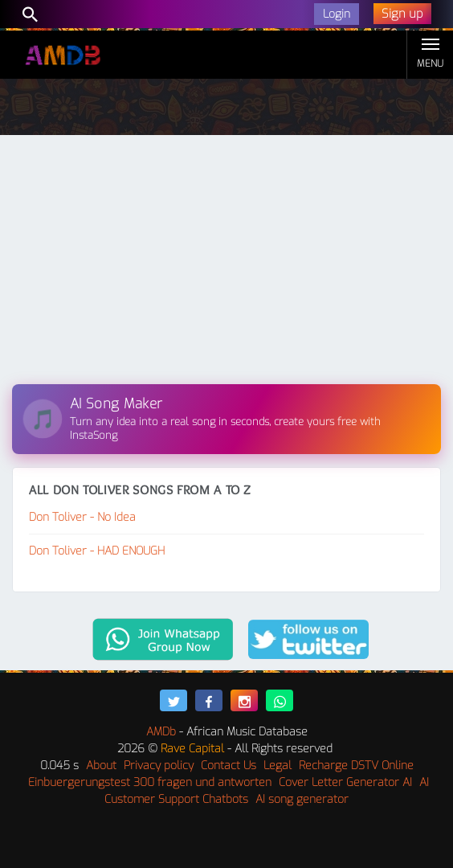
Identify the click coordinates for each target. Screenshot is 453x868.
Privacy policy (159, 766)
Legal (278, 766)
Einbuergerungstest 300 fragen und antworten (150, 782)
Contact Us (229, 766)
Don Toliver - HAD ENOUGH (97, 551)
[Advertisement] (226, 264)
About (101, 766)
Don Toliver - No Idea (82, 517)
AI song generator (302, 799)
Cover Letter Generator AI (345, 782)
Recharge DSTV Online (356, 766)
